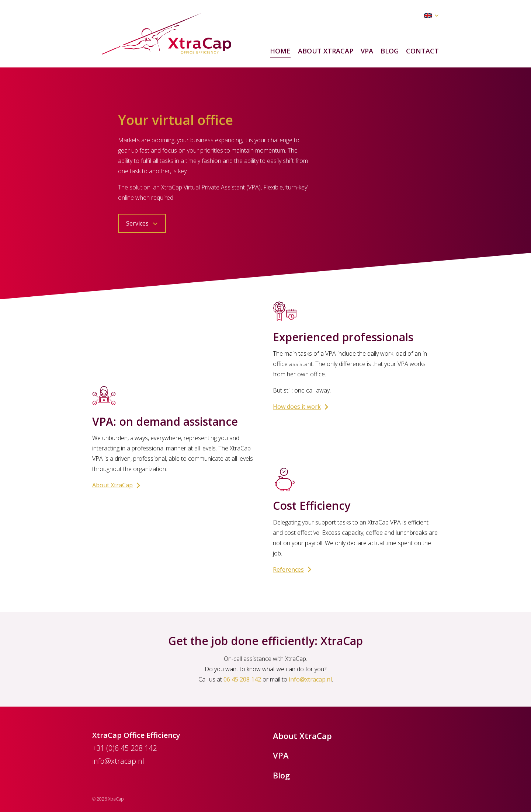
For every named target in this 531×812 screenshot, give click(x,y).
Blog (390, 51)
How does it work (302, 407)
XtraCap (166, 34)
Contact (422, 51)
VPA (367, 51)
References (294, 570)
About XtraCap (326, 51)
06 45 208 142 (242, 679)
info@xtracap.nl (310, 679)
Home (280, 51)
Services (143, 224)
